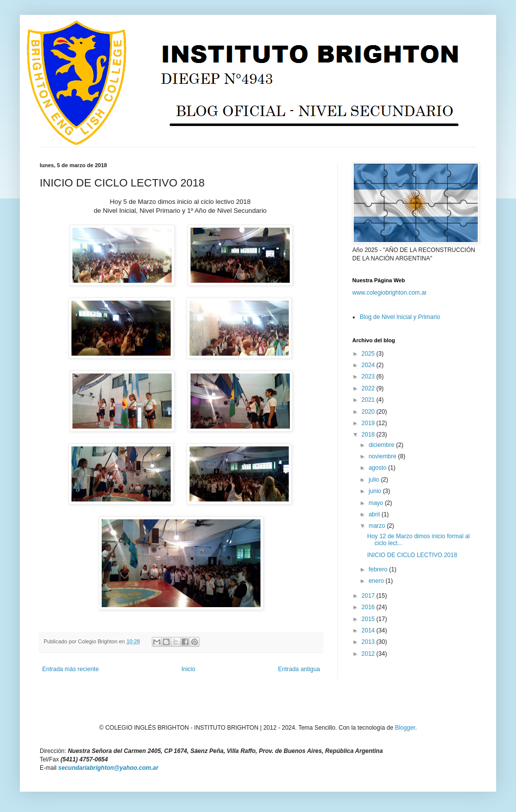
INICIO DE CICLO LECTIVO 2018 (412, 555)
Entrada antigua (299, 669)
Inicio (189, 669)
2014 (369, 630)
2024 (369, 365)
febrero (379, 569)
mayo (377, 503)
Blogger (405, 728)
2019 (369, 423)
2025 (369, 354)
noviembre (383, 456)
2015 (369, 619)
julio (375, 480)
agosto (378, 468)
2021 (369, 400)
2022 (369, 388)
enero (377, 581)
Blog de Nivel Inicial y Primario (400, 317)
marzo (378, 526)
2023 (369, 376)
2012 (369, 654)
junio (376, 491)
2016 (369, 607)
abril (375, 514)
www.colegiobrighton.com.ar (389, 293)
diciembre (382, 445)
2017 (369, 596)
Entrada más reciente (70, 669)
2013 (369, 642)
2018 (369, 435)
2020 (369, 412)
